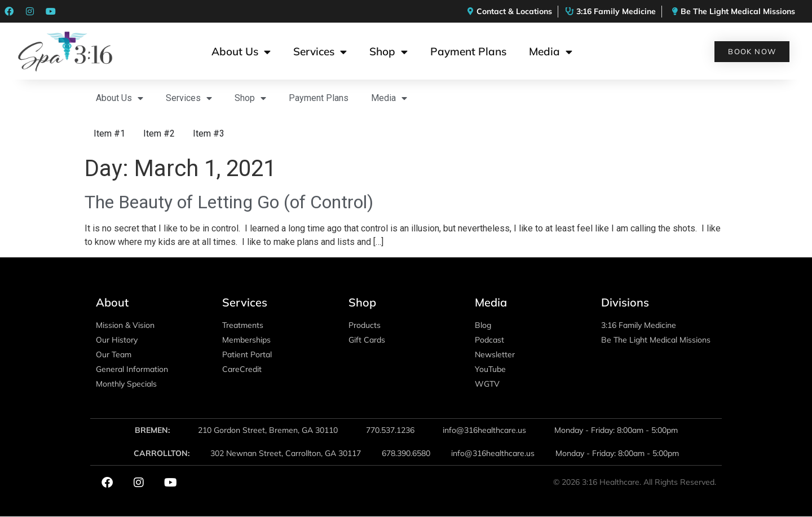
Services (320, 52)
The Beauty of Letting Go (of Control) (229, 202)
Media (551, 52)
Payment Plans (468, 51)
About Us (241, 52)
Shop (389, 52)
